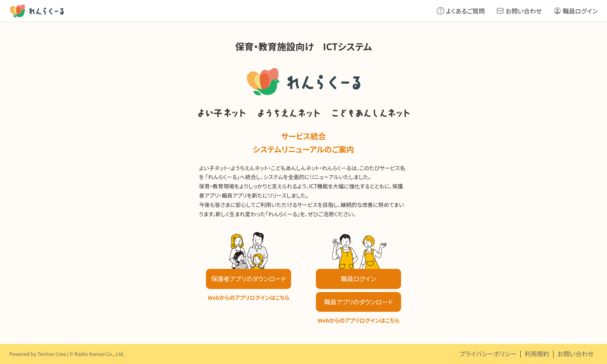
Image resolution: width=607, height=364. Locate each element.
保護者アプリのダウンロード (248, 279)
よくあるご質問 (466, 11)
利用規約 (537, 354)
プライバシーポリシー (488, 354)
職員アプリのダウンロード (358, 302)
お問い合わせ (524, 11)
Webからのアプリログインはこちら (249, 297)
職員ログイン (580, 11)
